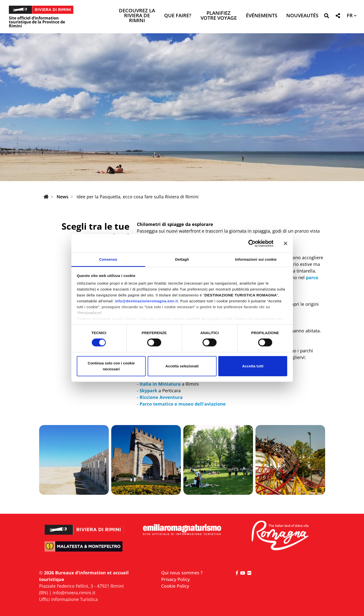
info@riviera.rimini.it (74, 593)
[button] (326, 17)
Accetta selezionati (182, 366)
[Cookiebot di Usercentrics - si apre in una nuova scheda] (252, 243)
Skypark (148, 391)
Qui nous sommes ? (182, 573)
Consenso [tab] (108, 259)
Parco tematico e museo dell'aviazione (183, 404)
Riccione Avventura (161, 397)
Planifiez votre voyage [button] (219, 16)
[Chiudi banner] (285, 243)
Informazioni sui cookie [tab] (256, 259)
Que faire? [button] (178, 16)
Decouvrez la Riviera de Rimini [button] (137, 16)
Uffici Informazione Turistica (68, 599)
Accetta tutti (253, 366)
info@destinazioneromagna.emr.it (146, 301)
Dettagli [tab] (182, 259)
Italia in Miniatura (160, 384)
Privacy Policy (175, 579)
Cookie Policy (175, 586)
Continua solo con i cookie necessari (111, 366)
